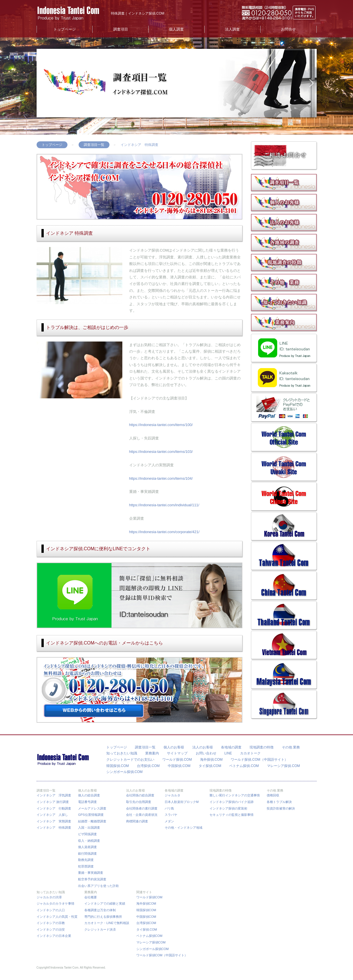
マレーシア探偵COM (151, 942)
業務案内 (152, 753)
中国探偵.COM (179, 766)
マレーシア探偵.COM (283, 766)
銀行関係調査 (87, 854)
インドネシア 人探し (52, 815)
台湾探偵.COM (148, 766)
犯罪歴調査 (86, 866)
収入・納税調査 (89, 841)
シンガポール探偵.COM (124, 772)
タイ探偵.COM (210, 766)
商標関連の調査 (137, 821)
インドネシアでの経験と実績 (105, 903)
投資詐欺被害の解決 (281, 808)
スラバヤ (171, 815)
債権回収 (273, 795)
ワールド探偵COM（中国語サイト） (162, 955)
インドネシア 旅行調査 (53, 802)
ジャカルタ (172, 795)
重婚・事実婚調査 (91, 873)
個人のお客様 (174, 747)
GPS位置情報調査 (91, 815)
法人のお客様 (203, 747)
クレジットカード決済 (100, 929)
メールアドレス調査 (92, 808)
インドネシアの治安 (51, 929)
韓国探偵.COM (118, 766)
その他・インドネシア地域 (184, 828)
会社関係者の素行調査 (142, 808)
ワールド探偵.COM (177, 760)
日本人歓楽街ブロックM (182, 802)
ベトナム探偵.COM (244, 766)
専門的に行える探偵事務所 (103, 917)
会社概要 (91, 897)
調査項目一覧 (94, 145)
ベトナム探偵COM (149, 936)
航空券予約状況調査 (92, 879)
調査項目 (121, 29)
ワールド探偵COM (149, 897)
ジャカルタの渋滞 (49, 897)
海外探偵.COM (211, 760)
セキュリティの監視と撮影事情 (232, 815)
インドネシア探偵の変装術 (228, 808)
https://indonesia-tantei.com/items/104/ (161, 478)
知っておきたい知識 (122, 753)
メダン (169, 821)
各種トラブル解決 (279, 802)
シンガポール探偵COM (153, 949)
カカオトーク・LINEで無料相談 (107, 923)
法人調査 (232, 29)
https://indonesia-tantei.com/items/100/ (161, 425)
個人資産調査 (87, 847)
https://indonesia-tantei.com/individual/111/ (164, 505)
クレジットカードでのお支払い (130, 760)
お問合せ (288, 29)
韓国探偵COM (146, 910)
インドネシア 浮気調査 (54, 795)
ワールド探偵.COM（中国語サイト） (259, 760)
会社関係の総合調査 (140, 795)
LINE (228, 753)
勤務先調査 (86, 860)
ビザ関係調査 (87, 834)
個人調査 (176, 29)
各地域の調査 (231, 747)
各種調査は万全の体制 (100, 910)
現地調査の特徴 (262, 747)
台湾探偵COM (146, 923)
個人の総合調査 (89, 795)
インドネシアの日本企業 (54, 936)
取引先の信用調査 (139, 802)
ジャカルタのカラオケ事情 (55, 903)
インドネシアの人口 (51, 910)
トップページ (65, 29)
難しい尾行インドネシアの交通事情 (235, 795)
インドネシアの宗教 (51, 923)
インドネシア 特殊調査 (54, 828)
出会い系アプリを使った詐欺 (98, 886)
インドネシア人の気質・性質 (57, 917)
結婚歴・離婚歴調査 (92, 821)
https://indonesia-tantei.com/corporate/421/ (164, 532)
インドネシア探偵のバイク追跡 (232, 802)
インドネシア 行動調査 (54, 808)
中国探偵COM (146, 917)
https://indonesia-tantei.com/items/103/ (161, 452)
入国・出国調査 (89, 828)
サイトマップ (177, 753)
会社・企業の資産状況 (142, 815)
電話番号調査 (87, 802)
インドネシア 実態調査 (54, 821)
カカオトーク (250, 753)
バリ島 (169, 808)
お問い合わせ (206, 753)
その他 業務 (291, 747)
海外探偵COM (146, 903)
